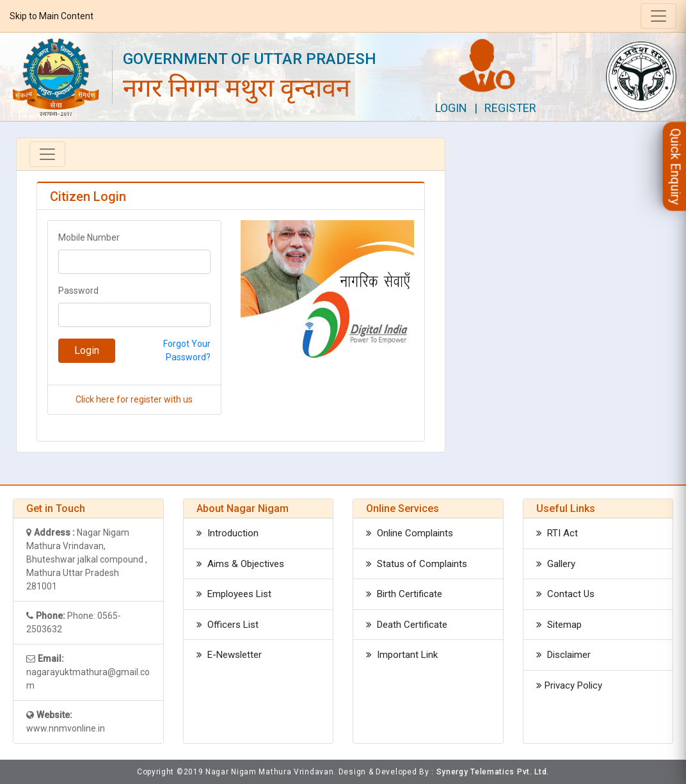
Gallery (556, 564)
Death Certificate (407, 625)
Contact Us (565, 594)
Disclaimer (563, 655)
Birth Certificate (404, 594)
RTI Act (557, 533)
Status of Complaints (417, 564)
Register (510, 108)
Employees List (234, 594)
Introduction (227, 533)
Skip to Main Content (52, 16)
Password (78, 291)
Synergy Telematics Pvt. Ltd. (493, 772)
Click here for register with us (134, 399)
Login (451, 108)
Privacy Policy (569, 685)
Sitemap (559, 625)
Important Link (402, 655)
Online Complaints (410, 533)
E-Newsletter (229, 655)
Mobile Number (89, 237)
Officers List (227, 625)
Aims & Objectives (240, 564)
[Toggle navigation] (658, 16)
